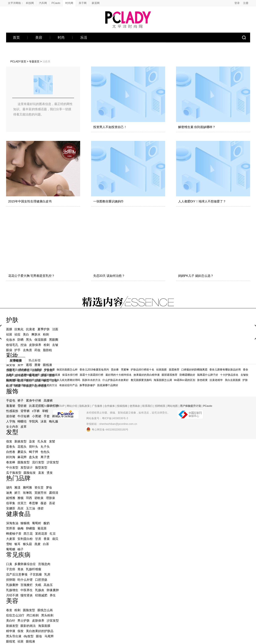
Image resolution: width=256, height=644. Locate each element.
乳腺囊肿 (12, 585)
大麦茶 (11, 539)
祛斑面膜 (161, 370)
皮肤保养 (35, 345)
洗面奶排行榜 (44, 380)
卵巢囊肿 (53, 590)
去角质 (27, 350)
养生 (53, 595)
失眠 (38, 585)
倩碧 (41, 508)
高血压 (48, 585)
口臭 (9, 564)
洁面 (55, 329)
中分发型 (12, 467)
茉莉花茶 (41, 534)
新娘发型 (20, 441)
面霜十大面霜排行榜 (92, 375)
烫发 (50, 473)
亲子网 (83, 3)
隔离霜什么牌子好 (208, 375)
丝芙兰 (22, 503)
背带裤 (25, 411)
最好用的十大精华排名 (119, 375)
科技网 (30, 3)
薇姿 (44, 503)
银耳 (17, 544)
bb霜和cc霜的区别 (184, 380)
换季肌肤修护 (87, 385)
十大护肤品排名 (229, 375)
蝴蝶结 (22, 421)
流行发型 (38, 462)
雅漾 (17, 487)
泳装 (44, 421)
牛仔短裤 (24, 416)
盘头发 (34, 457)
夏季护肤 (44, 329)
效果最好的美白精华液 (147, 375)
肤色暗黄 (202, 380)
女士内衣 (12, 427)
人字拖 (11, 421)
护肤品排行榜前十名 (142, 370)
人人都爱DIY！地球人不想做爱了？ (202, 201)
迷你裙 (11, 416)
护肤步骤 (49, 370)
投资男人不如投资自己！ (110, 127)
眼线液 (31, 641)
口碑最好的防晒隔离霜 (194, 370)
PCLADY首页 (18, 62)
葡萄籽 (37, 523)
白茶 (46, 544)
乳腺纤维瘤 (34, 569)
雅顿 (20, 498)
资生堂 (39, 487)
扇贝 (55, 539)
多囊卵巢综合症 (25, 564)
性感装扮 (12, 411)
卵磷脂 (31, 528)
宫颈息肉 (44, 564)
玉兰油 (31, 508)
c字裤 (36, 411)
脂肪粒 (47, 350)
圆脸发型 (24, 462)
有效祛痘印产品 (68, 385)
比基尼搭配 (37, 406)
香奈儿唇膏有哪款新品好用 (225, 370)
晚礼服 (54, 421)
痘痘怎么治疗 (15, 615)
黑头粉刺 (47, 615)
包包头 (45, 452)
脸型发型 (41, 467)
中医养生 (27, 590)
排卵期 (11, 580)
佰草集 (11, 503)
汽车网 (43, 3)
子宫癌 (11, 569)
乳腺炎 (40, 590)
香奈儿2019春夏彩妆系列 (94, 370)
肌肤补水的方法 (91, 380)
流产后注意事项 (17, 574)
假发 (9, 441)
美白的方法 (26, 370)
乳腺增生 (12, 590)
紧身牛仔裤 (34, 400)
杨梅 (20, 528)
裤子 (20, 400)
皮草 (24, 427)
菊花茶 (42, 528)
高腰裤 (48, 400)
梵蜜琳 (125, 370)
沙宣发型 (53, 462)
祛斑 (9, 334)
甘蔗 (38, 539)
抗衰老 (31, 329)
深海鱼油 (12, 523)
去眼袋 (38, 370)
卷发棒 (11, 462)
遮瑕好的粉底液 (51, 375)
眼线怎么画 (45, 610)
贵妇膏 (115, 370)
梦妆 (49, 487)
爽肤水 (36, 334)
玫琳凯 (27, 493)
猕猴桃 (25, 523)
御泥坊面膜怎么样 (67, 370)
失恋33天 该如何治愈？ (109, 276)
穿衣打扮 (53, 406)
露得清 (54, 493)
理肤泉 (51, 498)
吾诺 (52, 503)
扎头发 (42, 441)
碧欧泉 (39, 498)
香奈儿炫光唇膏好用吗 (67, 380)
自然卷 (11, 452)
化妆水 (11, 340)
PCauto (56, 3)
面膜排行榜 (28, 380)
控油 (24, 345)
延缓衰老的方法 (48, 385)
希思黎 (34, 503)
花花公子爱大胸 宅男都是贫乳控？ (32, 276)
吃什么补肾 (25, 580)
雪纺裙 (22, 406)
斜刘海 (11, 457)
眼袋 (9, 350)
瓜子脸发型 (14, 473)
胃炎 (20, 569)
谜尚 (9, 487)
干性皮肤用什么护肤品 (24, 385)
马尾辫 (49, 636)
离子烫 (45, 457)
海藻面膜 (44, 626)
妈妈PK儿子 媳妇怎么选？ (196, 276)
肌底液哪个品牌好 (108, 385)
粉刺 (46, 334)
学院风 (34, 421)
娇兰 (17, 493)
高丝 (20, 508)
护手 (17, 350)
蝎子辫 (34, 452)
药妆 (37, 350)
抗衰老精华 (216, 380)
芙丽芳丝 (41, 493)
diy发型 (29, 636)
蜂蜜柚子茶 (14, 534)
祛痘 (17, 334)
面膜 (9, 329)
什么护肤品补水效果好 (115, 380)
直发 (41, 473)
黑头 (29, 340)
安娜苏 (11, 508)
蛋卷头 (11, 447)
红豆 (53, 534)
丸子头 (45, 447)
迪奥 (9, 493)
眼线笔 (11, 641)
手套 (47, 416)
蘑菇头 (22, 452)
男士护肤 (24, 621)
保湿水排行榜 (70, 375)
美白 (26, 334)
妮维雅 (11, 498)
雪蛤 (9, 544)
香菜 (47, 539)
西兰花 (28, 534)
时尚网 (69, 3)
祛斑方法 (12, 370)
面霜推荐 (174, 370)
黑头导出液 (14, 636)
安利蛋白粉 (25, 539)
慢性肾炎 (27, 595)
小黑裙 (37, 416)
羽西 (29, 498)
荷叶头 (34, 447)
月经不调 (12, 595)
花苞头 (22, 447)
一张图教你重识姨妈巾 (109, 201)
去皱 (55, 345)
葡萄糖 (11, 549)
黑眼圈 (54, 340)
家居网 (96, 3)
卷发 (9, 610)
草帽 (45, 411)
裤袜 (55, 416)
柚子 (20, 549)
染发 (32, 441)
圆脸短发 (30, 473)
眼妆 (39, 636)
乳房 (47, 574)
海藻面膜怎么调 (163, 380)
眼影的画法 (28, 626)
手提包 (11, 400)
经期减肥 (41, 595)
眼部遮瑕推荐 (170, 375)
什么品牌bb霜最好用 (28, 375)
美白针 (11, 621)
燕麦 (37, 544)
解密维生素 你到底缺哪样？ (197, 127)
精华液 (11, 631)
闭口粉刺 (33, 615)
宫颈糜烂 (27, 585)
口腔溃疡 (41, 580)
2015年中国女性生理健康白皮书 (30, 201)
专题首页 (34, 62)
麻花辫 (22, 457)
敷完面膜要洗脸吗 (141, 380)
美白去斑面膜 (233, 380)
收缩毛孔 (12, 345)
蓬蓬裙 (11, 406)
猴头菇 (27, 544)
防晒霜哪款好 (187, 375)
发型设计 (27, 467)
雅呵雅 (27, 487)
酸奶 (47, 523)
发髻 (52, 441)
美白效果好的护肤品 (40, 631)
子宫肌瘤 (36, 574)
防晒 (20, 340)
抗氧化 (19, 329)
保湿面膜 (41, 340)
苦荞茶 (11, 528)
